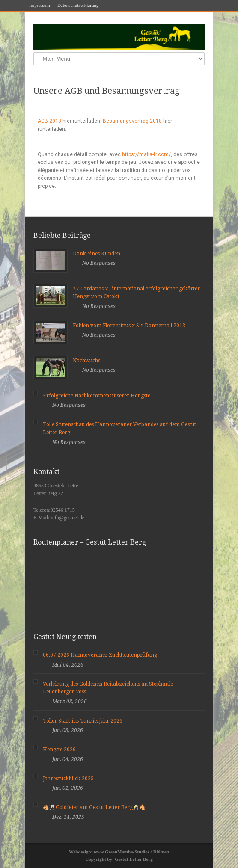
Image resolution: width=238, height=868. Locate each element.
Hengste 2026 (59, 750)
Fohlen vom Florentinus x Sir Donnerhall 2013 (129, 326)
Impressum (40, 5)
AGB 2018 (49, 121)
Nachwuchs (86, 361)
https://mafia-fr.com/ (146, 154)
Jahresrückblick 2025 (68, 779)
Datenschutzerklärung (78, 5)
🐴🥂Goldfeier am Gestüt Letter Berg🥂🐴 (94, 807)
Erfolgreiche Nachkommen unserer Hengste (97, 396)
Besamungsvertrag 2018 (132, 121)
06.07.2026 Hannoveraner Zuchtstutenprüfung (100, 655)
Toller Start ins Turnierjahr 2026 (83, 721)
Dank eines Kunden (97, 254)
